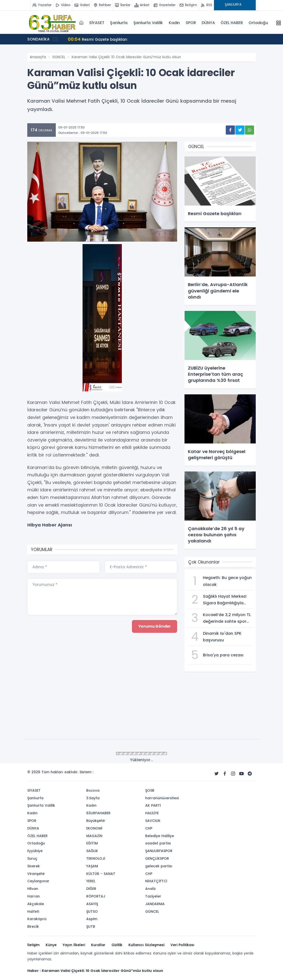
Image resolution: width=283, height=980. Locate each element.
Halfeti (33, 911)
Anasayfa (38, 57)
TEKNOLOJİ (96, 858)
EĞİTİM (92, 843)
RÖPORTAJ (96, 896)
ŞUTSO (92, 911)
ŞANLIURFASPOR (159, 851)
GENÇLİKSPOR (157, 858)
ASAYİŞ (92, 904)
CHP (149, 828)
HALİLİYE (152, 813)
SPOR (191, 23)
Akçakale (36, 904)
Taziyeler (153, 896)
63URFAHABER (98, 813)
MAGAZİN (94, 836)
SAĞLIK (92, 851)
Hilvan (33, 889)
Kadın (174, 23)
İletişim (33, 945)
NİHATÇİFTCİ (156, 881)
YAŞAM (92, 866)
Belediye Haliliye (160, 836)
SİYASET (97, 23)
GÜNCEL (59, 57)
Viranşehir (36, 874)
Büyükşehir (96, 821)
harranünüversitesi (162, 798)
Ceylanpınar (38, 881)
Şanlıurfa (119, 23)
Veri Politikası (182, 945)
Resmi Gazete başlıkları (98, 39)
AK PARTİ (153, 805)
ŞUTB (91, 926)
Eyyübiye (35, 851)
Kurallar (98, 945)
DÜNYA (208, 23)
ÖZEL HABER (232, 23)
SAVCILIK (153, 821)
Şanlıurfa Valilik (148, 23)
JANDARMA (155, 904)
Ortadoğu (258, 23)
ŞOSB (150, 790)
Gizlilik (117, 945)
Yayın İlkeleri (74, 945)
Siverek (34, 866)
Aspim (92, 919)
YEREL (91, 881)
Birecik (33, 926)
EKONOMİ (94, 828)
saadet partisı (158, 843)
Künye (51, 945)
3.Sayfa (93, 798)
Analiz (150, 889)
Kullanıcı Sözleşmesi (146, 945)
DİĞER (91, 889)
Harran (34, 896)
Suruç (32, 858)
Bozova (93, 790)
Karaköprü (37, 919)
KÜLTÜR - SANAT (101, 874)
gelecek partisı (159, 866)
